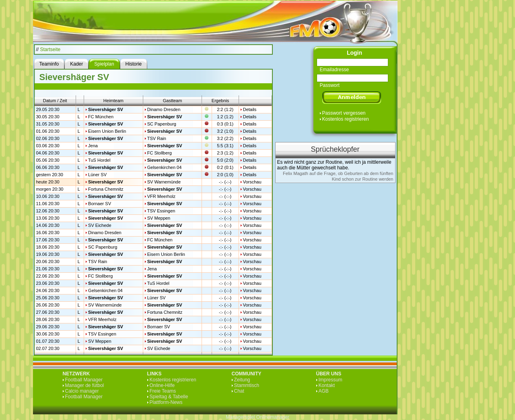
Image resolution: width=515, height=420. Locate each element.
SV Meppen (159, 218)
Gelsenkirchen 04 (165, 167)
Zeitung (242, 380)
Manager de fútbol (85, 385)
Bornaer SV (100, 204)
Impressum (331, 380)
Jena (93, 146)
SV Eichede (100, 225)
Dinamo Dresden (164, 109)
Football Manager (84, 380)
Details (250, 109)
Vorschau (252, 182)
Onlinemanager (273, 417)
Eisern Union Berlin (107, 131)
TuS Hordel (99, 160)
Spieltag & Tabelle (169, 397)
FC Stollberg (160, 153)
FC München (101, 117)
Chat (239, 391)
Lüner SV (97, 175)
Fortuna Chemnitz (106, 189)
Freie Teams (163, 391)
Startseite (50, 49)
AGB (324, 391)
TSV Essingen (161, 211)
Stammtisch (247, 385)
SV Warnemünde (164, 182)
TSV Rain (157, 138)
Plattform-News (166, 402)
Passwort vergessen (344, 113)
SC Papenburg (162, 124)
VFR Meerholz (161, 196)
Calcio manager (82, 391)
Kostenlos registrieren (346, 119)
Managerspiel (240, 417)
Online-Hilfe (162, 385)
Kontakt (327, 385)
